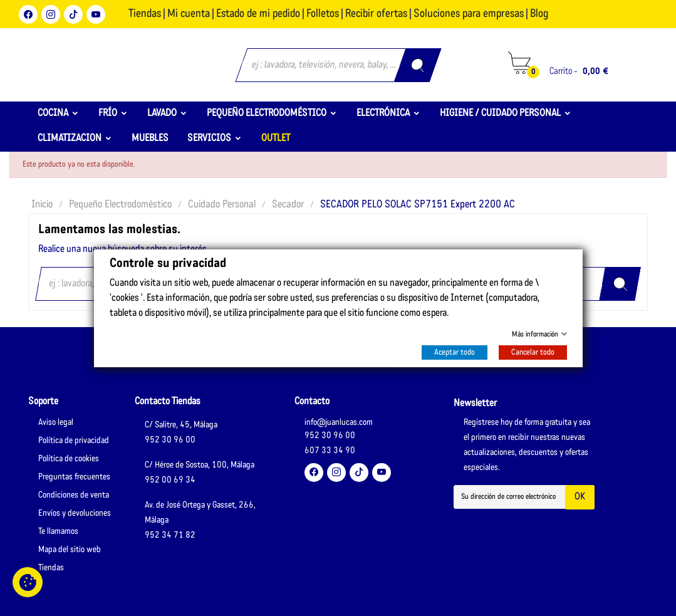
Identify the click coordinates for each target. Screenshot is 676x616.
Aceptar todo (455, 352)
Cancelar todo (533, 352)
